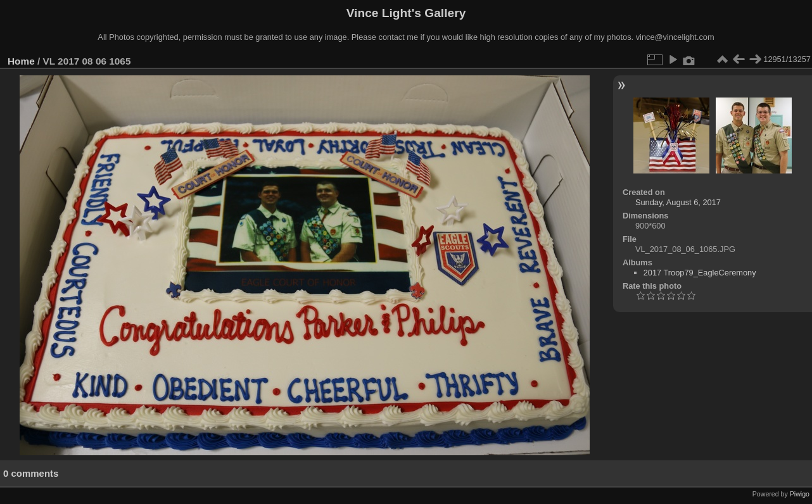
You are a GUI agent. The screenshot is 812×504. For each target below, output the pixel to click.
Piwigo (800, 494)
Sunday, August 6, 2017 (678, 202)
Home (21, 61)
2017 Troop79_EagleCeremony (700, 273)
